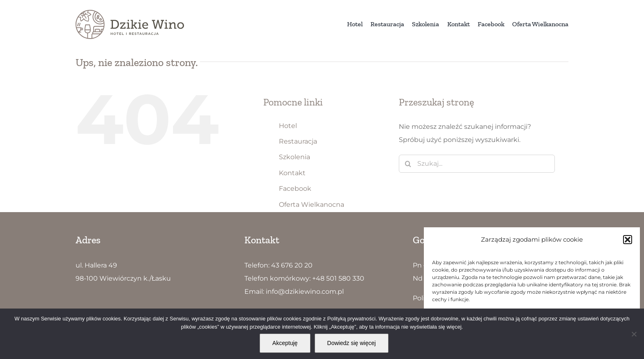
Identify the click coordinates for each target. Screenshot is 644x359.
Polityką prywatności (352, 319)
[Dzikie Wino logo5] (130, 13)
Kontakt (292, 173)
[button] (628, 240)
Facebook (295, 189)
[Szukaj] (408, 164)
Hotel (288, 126)
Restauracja (298, 141)
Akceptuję (285, 343)
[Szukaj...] (477, 164)
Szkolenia (294, 157)
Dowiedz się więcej (352, 343)
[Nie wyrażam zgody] (634, 334)
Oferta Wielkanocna (312, 205)
